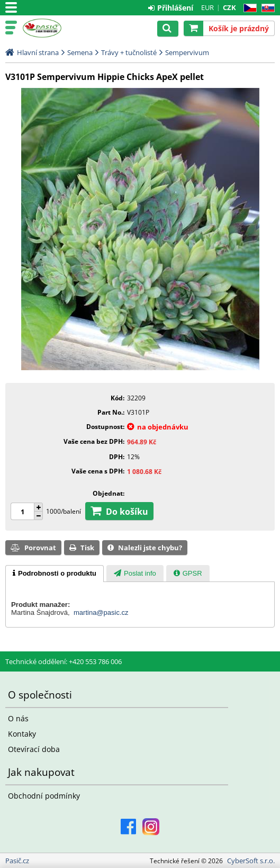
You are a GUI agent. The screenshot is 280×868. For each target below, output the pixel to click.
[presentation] (55, 574)
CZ (248, 8)
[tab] (55, 574)
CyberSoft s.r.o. (251, 861)
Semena (80, 52)
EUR (207, 7)
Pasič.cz (54, 28)
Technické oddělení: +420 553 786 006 (64, 661)
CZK (229, 7)
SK (266, 8)
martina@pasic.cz (101, 612)
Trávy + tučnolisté (129, 52)
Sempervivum (187, 52)
